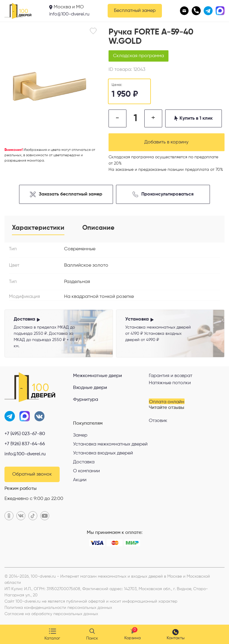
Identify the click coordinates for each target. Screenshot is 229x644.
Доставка (84, 462)
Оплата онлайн (167, 402)
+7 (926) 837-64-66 (25, 444)
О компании (86, 471)
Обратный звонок (32, 474)
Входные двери (90, 388)
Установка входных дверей (103, 453)
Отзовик (158, 421)
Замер (80, 435)
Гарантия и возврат (171, 376)
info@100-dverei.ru (69, 14)
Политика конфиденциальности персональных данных (58, 608)
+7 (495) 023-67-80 (25, 434)
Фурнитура (86, 400)
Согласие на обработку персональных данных (51, 614)
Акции (80, 480)
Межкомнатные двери (98, 376)
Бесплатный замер (135, 11)
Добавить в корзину (166, 142)
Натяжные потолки (170, 383)
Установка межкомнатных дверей (110, 444)
